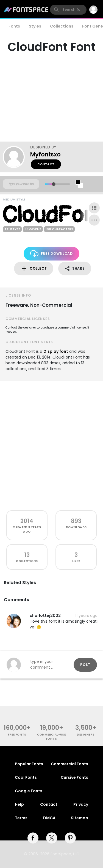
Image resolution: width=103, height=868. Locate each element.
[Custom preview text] (21, 184)
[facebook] (33, 838)
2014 (27, 521)
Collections (62, 26)
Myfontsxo (45, 154)
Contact (46, 164)
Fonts (14, 26)
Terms (21, 818)
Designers (86, 735)
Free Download (51, 253)
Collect (34, 269)
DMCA (49, 818)
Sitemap (80, 818)
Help (19, 804)
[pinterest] (70, 838)
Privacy (81, 804)
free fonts (17, 735)
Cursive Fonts (74, 777)
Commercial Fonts (69, 764)
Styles (35, 26)
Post (85, 665)
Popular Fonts (29, 764)
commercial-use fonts (51, 737)
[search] (68, 10)
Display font (56, 351)
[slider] (53, 184)
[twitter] (52, 838)
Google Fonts (29, 791)
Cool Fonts (26, 777)
